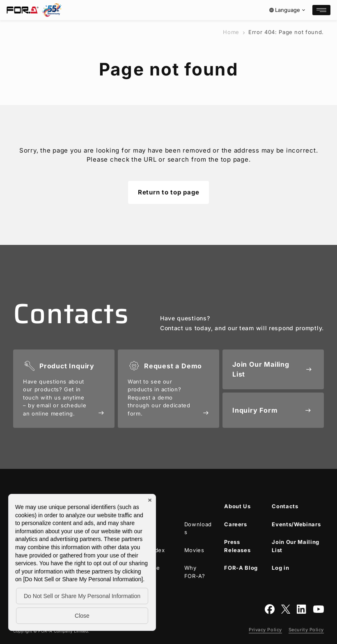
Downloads (198, 528)
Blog (241, 568)
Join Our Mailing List (295, 546)
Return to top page (169, 192)
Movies (194, 550)
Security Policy (306, 630)
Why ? (195, 572)
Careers (236, 524)
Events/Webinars (296, 524)
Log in (280, 568)
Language (288, 10)
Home (231, 32)
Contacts (285, 506)
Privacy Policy (265, 630)
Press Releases (237, 546)
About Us (237, 506)
